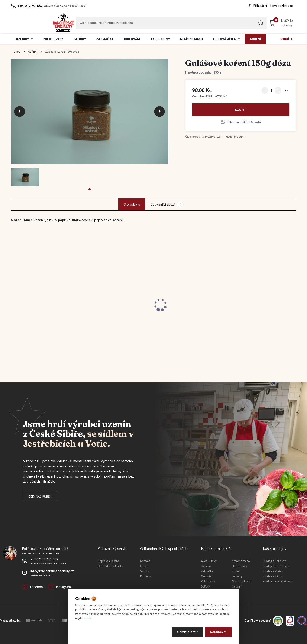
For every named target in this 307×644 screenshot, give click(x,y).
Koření (236, 571)
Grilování (207, 576)
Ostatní (237, 587)
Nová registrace (282, 6)
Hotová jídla (240, 566)
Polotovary (208, 581)
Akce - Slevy (209, 561)
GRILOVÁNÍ (132, 39)
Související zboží (167, 204)
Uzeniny (206, 566)
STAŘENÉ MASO (192, 39)
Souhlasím (218, 632)
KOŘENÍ (255, 39)
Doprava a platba (109, 561)
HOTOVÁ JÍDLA (224, 39)
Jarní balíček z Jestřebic (179, 305)
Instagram (59, 587)
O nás (144, 566)
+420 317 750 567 (30, 6)
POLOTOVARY (53, 39)
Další (285, 39)
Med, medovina (242, 581)
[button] (90, 189)
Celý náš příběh (40, 496)
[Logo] (24, 23)
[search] (239, 24)
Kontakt (145, 561)
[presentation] (20, 111)
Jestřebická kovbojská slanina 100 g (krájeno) (45, 307)
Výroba (145, 571)
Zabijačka (207, 571)
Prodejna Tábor (273, 576)
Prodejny (146, 576)
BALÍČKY (80, 39)
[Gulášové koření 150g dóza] (90, 111)
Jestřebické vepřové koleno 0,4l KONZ (113, 307)
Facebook (33, 587)
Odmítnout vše (187, 632)
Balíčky (206, 587)
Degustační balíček (247, 305)
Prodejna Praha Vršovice (278, 581)
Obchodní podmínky (110, 566)
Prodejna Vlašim (273, 571)
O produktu (132, 204)
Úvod (17, 52)
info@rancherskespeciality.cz (52, 571)
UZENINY (22, 39)
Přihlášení (260, 6)
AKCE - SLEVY (160, 39)
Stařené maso (241, 561)
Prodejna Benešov (274, 561)
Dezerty (237, 576)
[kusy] (271, 90)
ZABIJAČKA (105, 39)
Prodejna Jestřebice (276, 566)
